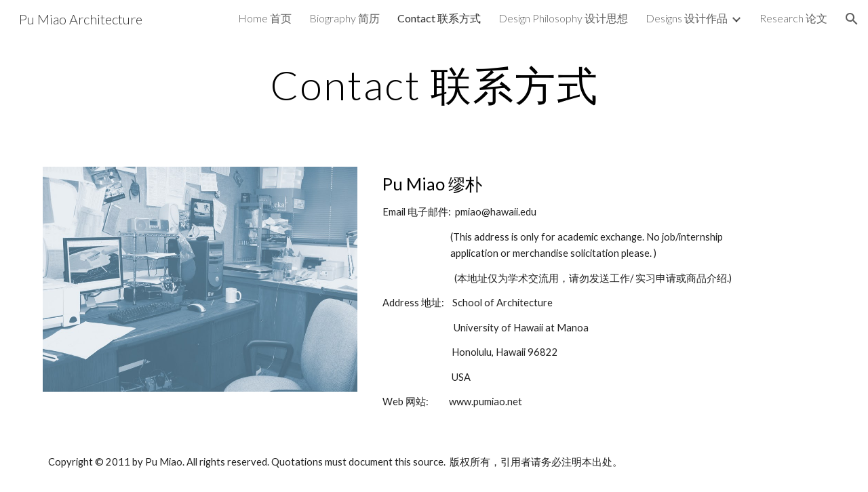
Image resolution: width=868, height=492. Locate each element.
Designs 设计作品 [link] (687, 18)
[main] (434, 85)
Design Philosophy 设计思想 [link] (563, 18)
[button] (852, 19)
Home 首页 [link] (265, 18)
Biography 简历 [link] (344, 18)
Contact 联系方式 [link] (439, 18)
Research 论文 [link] (793, 18)
